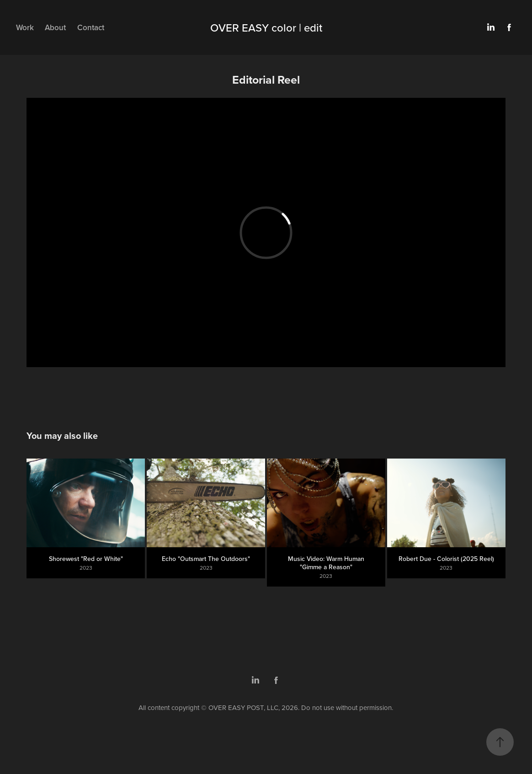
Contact (91, 27)
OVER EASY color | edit (266, 27)
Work (25, 27)
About (55, 27)
